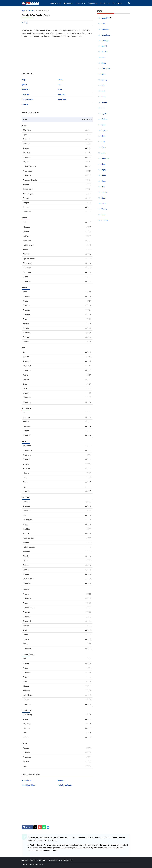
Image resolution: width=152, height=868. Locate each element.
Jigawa (104, 114)
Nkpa (60, 90)
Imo (103, 108)
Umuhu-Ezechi (27, 99)
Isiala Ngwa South (65, 785)
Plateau (105, 192)
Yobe (104, 215)
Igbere (24, 85)
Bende (60, 80)
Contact (33, 860)
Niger (104, 164)
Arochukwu (26, 780)
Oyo (103, 187)
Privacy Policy (68, 860)
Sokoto (104, 203)
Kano (104, 125)
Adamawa (106, 29)
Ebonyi (104, 80)
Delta (104, 74)
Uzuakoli (25, 104)
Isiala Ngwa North (29, 785)
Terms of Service (54, 860)
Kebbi (104, 136)
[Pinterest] (40, 827)
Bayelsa (105, 52)
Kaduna (105, 119)
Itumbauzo (26, 90)
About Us (25, 860)
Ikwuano (61, 780)
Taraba (104, 209)
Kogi (103, 142)
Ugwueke (61, 95)
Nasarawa (106, 159)
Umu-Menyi (62, 99)
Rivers (104, 198)
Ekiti (103, 91)
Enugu (104, 97)
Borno (104, 63)
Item (59, 85)
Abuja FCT (106, 18)
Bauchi (104, 46)
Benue (104, 57)
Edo (103, 86)
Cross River (106, 69)
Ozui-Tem (26, 95)
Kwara (104, 147)
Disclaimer (42, 860)
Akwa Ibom (106, 35)
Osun (104, 181)
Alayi (24, 80)
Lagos (104, 153)
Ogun (104, 170)
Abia (103, 24)
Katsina (105, 130)
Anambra (105, 41)
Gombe (104, 102)
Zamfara (105, 220)
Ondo (104, 175)
